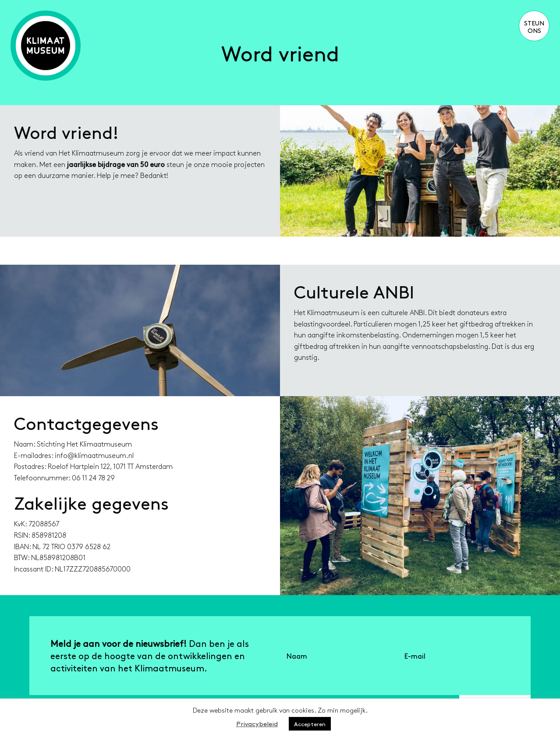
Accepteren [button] (310, 724)
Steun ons (534, 27)
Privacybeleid (257, 723)
